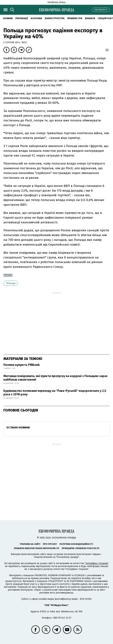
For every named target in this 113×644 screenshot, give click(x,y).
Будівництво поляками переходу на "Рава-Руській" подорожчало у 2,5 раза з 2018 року (55, 393)
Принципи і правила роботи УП (80, 548)
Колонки (36, 18)
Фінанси (90, 18)
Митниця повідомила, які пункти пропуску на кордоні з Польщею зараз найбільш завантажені (55, 378)
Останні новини (18, 427)
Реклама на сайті (30, 544)
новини (8, 18)
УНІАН (8, 275)
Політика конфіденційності (76, 544)
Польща (11, 283)
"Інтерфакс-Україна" (97, 563)
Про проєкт (50, 544)
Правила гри (75, 18)
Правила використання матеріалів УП (37, 548)
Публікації (22, 18)
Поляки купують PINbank (22, 365)
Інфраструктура (55, 18)
